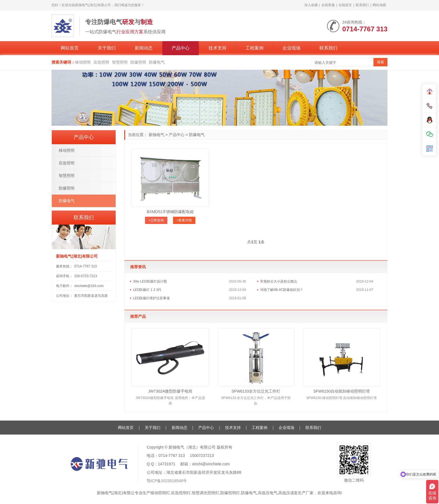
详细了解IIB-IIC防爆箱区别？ (282, 290)
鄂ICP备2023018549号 (167, 481)
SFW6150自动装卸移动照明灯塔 (342, 391)
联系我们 (362, 5)
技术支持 (218, 48)
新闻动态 (144, 48)
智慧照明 (120, 62)
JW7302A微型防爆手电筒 (170, 391)
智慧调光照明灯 (206, 493)
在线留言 (345, 5)
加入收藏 (311, 5)
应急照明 (101, 62)
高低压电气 (268, 493)
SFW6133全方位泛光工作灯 (256, 391)
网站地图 (379, 5)
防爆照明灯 (230, 493)
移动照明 (83, 62)
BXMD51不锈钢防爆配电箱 (170, 212)
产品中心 (181, 48)
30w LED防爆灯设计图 (150, 281)
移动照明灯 (160, 493)
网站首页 (70, 48)
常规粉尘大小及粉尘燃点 (279, 281)
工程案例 (254, 48)
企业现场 (291, 48)
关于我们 (107, 48)
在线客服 (328, 5)
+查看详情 (184, 220)
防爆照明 (138, 62)
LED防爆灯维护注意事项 (151, 298)
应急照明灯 (181, 493)
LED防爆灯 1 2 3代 (147, 290)
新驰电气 (157, 135)
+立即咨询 (156, 220)
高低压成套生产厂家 (296, 493)
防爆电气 (157, 62)
